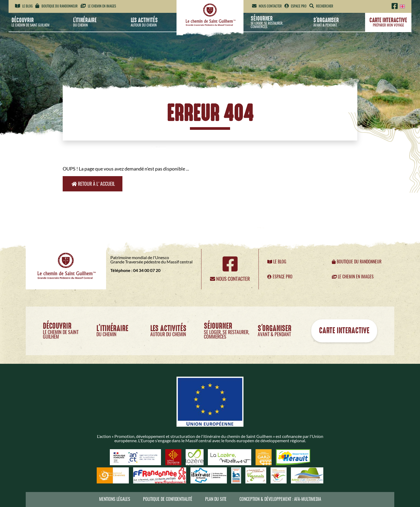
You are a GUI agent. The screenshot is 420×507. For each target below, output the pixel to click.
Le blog (24, 6)
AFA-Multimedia (308, 499)
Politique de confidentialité (168, 499)
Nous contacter (267, 6)
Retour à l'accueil (93, 184)
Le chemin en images (98, 6)
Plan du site (216, 499)
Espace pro (295, 6)
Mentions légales (115, 499)
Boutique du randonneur (57, 6)
